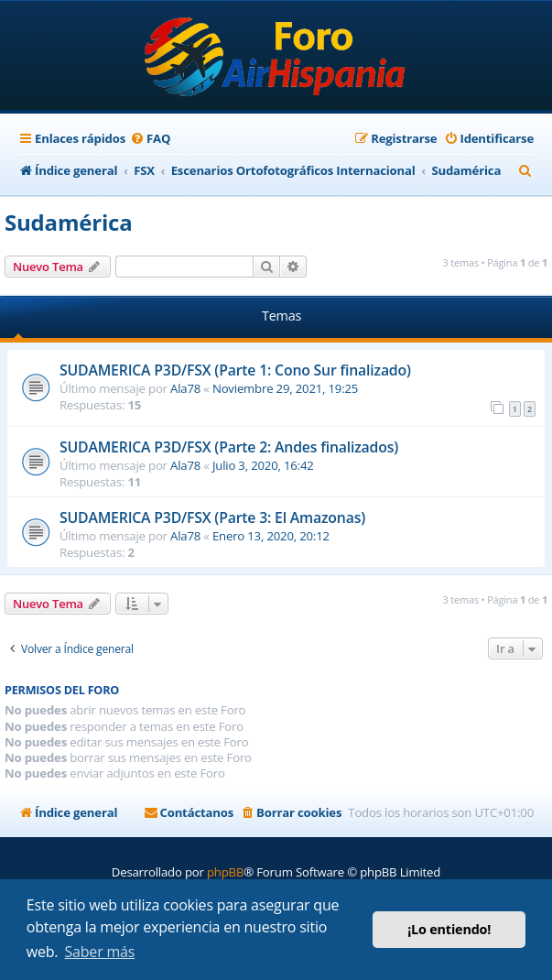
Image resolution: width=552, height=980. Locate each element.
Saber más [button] (100, 952)
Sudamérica (68, 222)
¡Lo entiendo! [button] (449, 929)
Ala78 (185, 388)
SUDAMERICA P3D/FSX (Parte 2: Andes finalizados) (229, 447)
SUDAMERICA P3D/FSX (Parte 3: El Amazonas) (212, 517)
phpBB (225, 872)
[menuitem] (150, 139)
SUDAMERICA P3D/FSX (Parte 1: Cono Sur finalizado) (235, 370)
